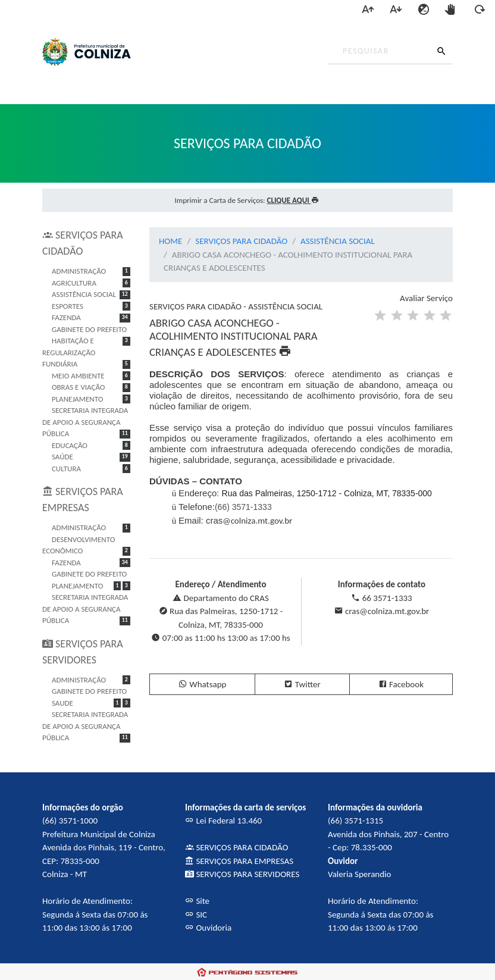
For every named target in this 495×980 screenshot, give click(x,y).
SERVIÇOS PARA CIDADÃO (241, 241)
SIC (196, 915)
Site (197, 901)
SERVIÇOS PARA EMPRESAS (239, 861)
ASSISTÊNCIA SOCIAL (338, 241)
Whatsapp (203, 684)
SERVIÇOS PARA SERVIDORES (242, 874)
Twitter (302, 684)
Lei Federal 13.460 (223, 821)
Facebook (401, 684)
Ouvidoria (208, 928)
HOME (170, 241)
